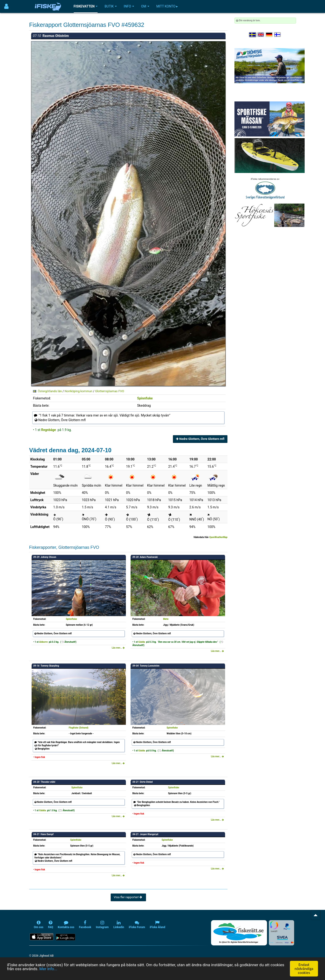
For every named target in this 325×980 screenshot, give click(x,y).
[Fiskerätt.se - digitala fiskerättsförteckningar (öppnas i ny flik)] (239, 933)
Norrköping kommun (79, 391)
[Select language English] (261, 35)
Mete (166, 619)
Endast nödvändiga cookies (304, 969)
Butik (111, 6)
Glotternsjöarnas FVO (110, 391)
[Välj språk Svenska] (253, 35)
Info (129, 6)
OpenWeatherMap (218, 537)
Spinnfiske (145, 398)
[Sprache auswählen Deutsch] (269, 35)
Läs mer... (118, 648)
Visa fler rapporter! (128, 897)
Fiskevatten (86, 6)
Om (145, 6)
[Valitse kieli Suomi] (278, 35)
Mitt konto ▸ (167, 6)
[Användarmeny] (6, 6)
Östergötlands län (50, 391)
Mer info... (48, 969)
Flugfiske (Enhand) (79, 728)
